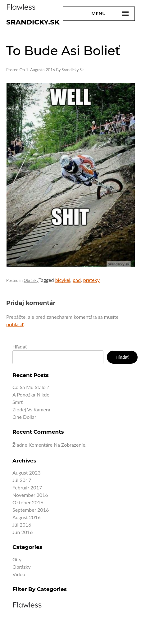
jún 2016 (23, 532)
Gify (17, 559)
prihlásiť (15, 324)
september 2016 (31, 510)
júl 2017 (22, 480)
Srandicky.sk (33, 22)
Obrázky (31, 280)
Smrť (18, 402)
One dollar (24, 417)
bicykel (63, 280)
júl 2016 (22, 525)
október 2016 (28, 502)
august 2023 (27, 473)
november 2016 (30, 495)
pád (77, 280)
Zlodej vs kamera (31, 409)
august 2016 (27, 517)
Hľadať (20, 346)
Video (19, 574)
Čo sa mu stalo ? (31, 387)
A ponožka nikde (31, 394)
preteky (91, 280)
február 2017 (27, 487)
